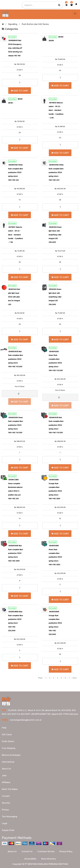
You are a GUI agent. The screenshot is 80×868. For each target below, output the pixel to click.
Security (6, 803)
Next (75, 678)
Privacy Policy (66, 851)
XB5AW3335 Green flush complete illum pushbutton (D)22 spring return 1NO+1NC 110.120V (16, 425)
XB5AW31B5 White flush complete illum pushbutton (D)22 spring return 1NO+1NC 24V (16, 172)
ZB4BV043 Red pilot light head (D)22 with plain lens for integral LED (14, 297)
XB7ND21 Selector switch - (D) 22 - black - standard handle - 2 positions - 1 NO (15, 235)
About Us (12, 851)
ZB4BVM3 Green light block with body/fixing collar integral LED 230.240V (55, 235)
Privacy (5, 810)
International (8, 762)
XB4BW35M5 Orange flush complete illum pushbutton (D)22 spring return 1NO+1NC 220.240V (55, 623)
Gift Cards (7, 734)
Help (4, 728)
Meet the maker (10, 789)
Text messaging (10, 816)
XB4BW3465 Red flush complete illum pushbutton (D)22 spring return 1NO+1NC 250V (16, 553)
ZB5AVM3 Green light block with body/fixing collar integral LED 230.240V (55, 297)
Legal (4, 823)
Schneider (12, 37)
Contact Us (27, 851)
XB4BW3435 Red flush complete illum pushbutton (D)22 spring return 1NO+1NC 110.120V (16, 359)
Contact (6, 796)
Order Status (8, 741)
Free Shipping (9, 748)
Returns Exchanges (11, 755)
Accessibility (30, 859)
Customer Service (46, 851)
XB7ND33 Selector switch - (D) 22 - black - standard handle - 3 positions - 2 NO (56, 110)
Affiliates (6, 782)
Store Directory (48, 859)
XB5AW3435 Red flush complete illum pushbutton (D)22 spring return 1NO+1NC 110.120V (56, 425)
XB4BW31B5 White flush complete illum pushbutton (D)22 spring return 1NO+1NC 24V (56, 172)
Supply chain (8, 830)
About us (6, 769)
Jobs (4, 775)
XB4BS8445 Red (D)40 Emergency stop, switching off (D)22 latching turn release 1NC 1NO (15, 48)
